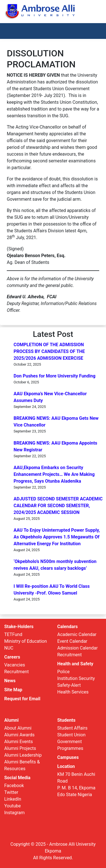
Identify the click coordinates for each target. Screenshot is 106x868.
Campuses (68, 757)
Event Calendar (73, 641)
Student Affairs (73, 728)
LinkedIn (13, 799)
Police (64, 672)
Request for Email (22, 699)
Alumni (11, 720)
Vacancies (15, 665)
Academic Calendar (77, 634)
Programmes (70, 748)
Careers (12, 657)
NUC (9, 648)
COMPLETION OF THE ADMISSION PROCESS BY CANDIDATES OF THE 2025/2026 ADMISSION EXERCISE (49, 351)
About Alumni (18, 728)
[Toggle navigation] (94, 31)
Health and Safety (75, 664)
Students (66, 720)
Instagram (14, 813)
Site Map (13, 690)
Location (66, 766)
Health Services (73, 692)
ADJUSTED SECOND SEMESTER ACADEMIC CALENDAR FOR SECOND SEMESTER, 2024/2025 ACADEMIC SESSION (58, 506)
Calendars (68, 627)
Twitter (11, 792)
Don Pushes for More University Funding (55, 376)
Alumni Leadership (23, 755)
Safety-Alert (69, 685)
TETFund (13, 634)
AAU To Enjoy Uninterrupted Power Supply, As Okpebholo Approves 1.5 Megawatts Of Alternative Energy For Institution (57, 537)
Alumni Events (19, 742)
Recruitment (17, 672)
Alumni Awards (19, 735)
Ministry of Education (26, 641)
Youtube (13, 806)
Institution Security (76, 678)
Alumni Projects (20, 748)
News (10, 681)
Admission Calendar (78, 648)
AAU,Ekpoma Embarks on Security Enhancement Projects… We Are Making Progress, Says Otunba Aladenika (54, 474)
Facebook (14, 786)
